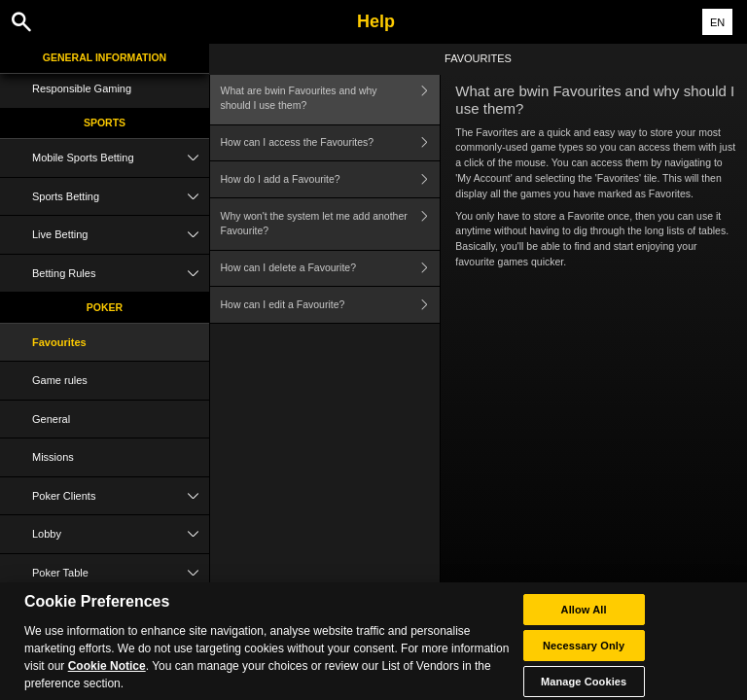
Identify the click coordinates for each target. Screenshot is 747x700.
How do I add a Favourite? (331, 179)
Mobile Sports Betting (121, 158)
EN (717, 22)
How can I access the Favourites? (331, 143)
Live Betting (121, 235)
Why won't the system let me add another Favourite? (331, 224)
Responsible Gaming (82, 88)
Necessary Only (584, 652)
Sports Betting (121, 197)
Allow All (584, 616)
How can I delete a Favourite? (331, 269)
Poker (105, 307)
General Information (105, 57)
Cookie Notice (107, 673)
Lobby (121, 534)
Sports (105, 122)
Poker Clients (121, 496)
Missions (53, 457)
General (51, 419)
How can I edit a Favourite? (331, 305)
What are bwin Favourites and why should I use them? (331, 99)
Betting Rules (121, 274)
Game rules (60, 380)
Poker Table (121, 573)
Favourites (59, 342)
